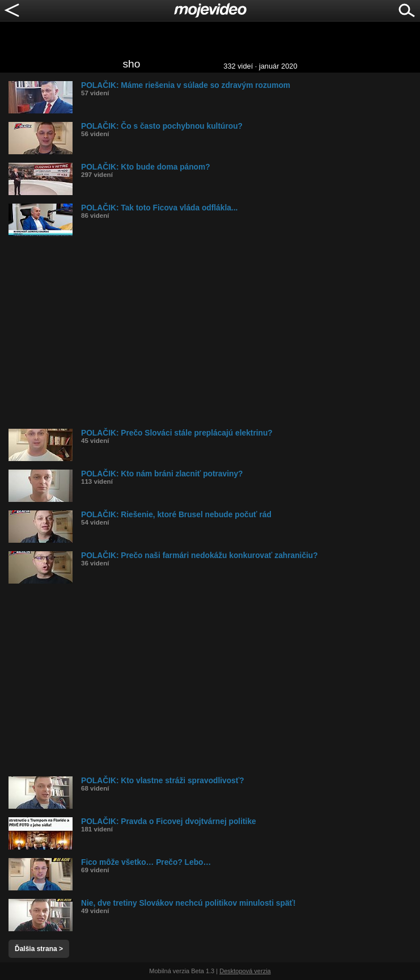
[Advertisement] (214, 332)
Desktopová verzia (245, 971)
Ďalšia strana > (39, 949)
